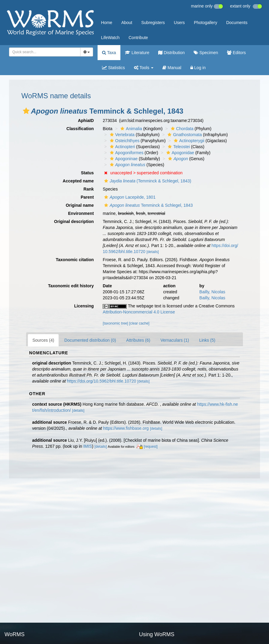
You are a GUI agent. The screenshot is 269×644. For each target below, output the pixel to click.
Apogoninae (123, 159)
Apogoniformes (126, 153)
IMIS (88, 446)
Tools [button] (144, 68)
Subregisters (153, 23)
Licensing (84, 306)
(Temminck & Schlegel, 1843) (147, 181)
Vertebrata (122, 135)
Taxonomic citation (75, 260)
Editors (236, 53)
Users (179, 23)
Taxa (109, 53)
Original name (80, 205)
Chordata (181, 129)
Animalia (130, 129)
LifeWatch (110, 38)
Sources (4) (43, 340)
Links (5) (207, 340)
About (127, 23)
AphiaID (86, 121)
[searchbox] (44, 52)
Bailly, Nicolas (212, 292)
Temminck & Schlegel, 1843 (148, 205)
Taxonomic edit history (71, 286)
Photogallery (206, 23)
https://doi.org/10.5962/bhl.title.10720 (101, 381)
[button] (26, 111)
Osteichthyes (124, 141)
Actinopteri (122, 147)
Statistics (113, 68)
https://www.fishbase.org (126, 428)
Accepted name (78, 181)
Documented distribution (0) (90, 340)
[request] (151, 447)
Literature (137, 53)
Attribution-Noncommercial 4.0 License (139, 312)
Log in (198, 68)
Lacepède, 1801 (129, 197)
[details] (153, 252)
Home (107, 23)
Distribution (171, 53)
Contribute (138, 38)
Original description (74, 221)
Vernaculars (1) (175, 340)
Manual (172, 68)
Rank (89, 189)
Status (88, 173)
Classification (80, 129)
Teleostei (178, 147)
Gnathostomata (184, 135)
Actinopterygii (188, 141)
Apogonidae (180, 153)
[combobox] (45, 52)
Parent (87, 197)
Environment (81, 213)
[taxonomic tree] (115, 323)
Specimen (206, 53)
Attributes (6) (138, 340)
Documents (237, 23)
